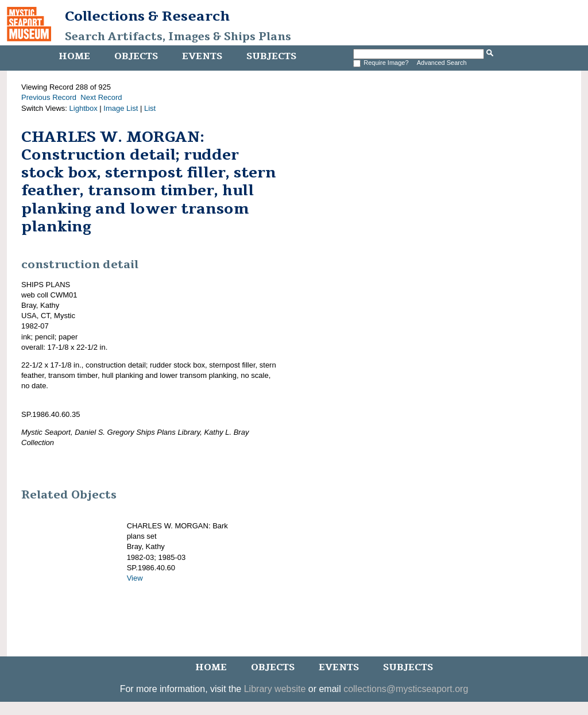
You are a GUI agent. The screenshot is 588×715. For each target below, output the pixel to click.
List (150, 108)
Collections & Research (147, 16)
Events (202, 56)
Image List (121, 108)
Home (74, 56)
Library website (275, 689)
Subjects (271, 56)
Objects (136, 56)
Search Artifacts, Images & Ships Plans (178, 37)
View (135, 578)
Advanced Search (442, 63)
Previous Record (49, 97)
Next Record (101, 97)
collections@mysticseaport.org (406, 689)
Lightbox (84, 108)
